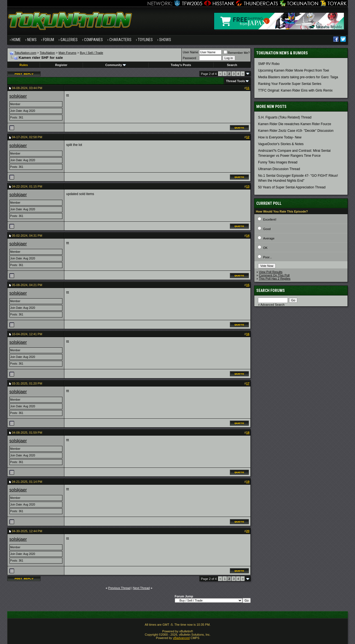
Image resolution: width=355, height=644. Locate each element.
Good (267, 229)
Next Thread (141, 588)
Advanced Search (272, 305)
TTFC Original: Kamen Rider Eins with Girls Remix (295, 90)
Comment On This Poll (274, 275)
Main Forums (67, 53)
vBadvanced (181, 638)
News (32, 40)
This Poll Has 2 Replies (275, 279)
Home (16, 40)
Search (232, 65)
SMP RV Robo (269, 64)
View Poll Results (271, 272)
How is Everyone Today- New (280, 137)
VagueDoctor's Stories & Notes (281, 144)
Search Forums (271, 291)
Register (61, 65)
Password (189, 58)
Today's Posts (181, 65)
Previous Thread (119, 588)
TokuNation (47, 53)
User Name (191, 52)
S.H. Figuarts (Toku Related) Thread (285, 117)
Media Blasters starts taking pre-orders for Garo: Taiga (298, 77)
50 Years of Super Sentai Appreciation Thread (292, 187)
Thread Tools (235, 81)
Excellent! (270, 219)
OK (265, 248)
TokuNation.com (25, 53)
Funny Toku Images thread (278, 162)
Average (269, 238)
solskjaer (18, 96)
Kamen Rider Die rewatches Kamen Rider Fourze (294, 124)
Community (116, 65)
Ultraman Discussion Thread (279, 169)
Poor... (268, 257)
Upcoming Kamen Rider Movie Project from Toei (293, 70)
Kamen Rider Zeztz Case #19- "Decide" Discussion (296, 131)
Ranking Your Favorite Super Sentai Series (290, 84)
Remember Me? (237, 53)
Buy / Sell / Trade (92, 53)
